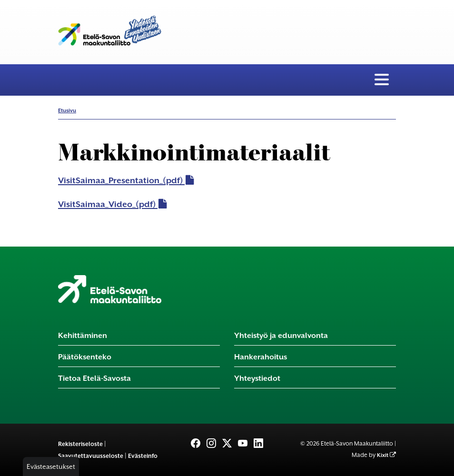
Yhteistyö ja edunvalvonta (281, 335)
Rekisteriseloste (80, 444)
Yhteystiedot (257, 378)
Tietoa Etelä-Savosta (94, 378)
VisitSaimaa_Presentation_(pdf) (121, 180)
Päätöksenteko (85, 357)
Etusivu (67, 111)
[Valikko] (382, 80)
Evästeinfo (143, 456)
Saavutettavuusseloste (91, 456)
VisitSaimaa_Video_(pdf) (107, 204)
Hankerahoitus (261, 357)
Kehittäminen (83, 335)
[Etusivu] (110, 289)
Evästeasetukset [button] (51, 466)
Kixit (383, 455)
